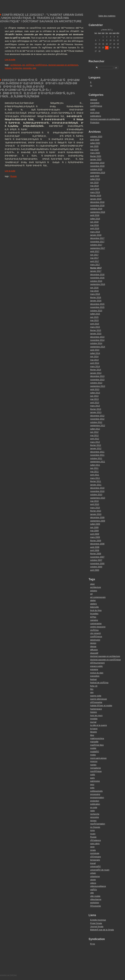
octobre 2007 (96, 560)
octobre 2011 (96, 458)
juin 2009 (94, 527)
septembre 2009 (98, 521)
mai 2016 (94, 291)
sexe (92, 847)
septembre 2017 (98, 248)
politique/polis (96, 791)
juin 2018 (94, 222)
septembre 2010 (98, 498)
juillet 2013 (95, 393)
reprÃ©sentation (98, 824)
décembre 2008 (97, 544)
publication (95, 804)
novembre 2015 (97, 307)
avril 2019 (95, 189)
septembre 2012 (98, 425)
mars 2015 (95, 327)
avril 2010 (95, 504)
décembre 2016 (97, 274)
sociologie (95, 853)
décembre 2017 (97, 238)
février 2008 (96, 554)
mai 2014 (94, 360)
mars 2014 (95, 366)
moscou (94, 761)
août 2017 (95, 251)
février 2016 (96, 297)
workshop (95, 903)
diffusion (94, 650)
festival (93, 679)
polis (92, 788)
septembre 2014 (98, 347)
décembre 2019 (97, 163)
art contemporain (98, 597)
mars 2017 (95, 265)
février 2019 (96, 196)
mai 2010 (94, 501)
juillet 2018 (95, 219)
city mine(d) (96, 633)
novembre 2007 (97, 557)
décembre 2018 (97, 202)
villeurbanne (96, 899)
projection (95, 801)
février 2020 (96, 156)
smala (93, 850)
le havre (94, 729)
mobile (93, 748)
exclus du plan (97, 673)
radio (92, 811)
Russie (14, 176)
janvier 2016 (96, 301)
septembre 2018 (98, 212)
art (23, 65)
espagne (94, 669)
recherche (17, 68)
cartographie (96, 624)
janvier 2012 (96, 448)
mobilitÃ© (95, 752)
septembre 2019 (98, 173)
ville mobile (95, 896)
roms (92, 830)
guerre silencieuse (99, 699)
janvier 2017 (96, 271)
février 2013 (96, 409)
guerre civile (96, 696)
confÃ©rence (41, 65)
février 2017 (96, 268)
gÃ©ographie (96, 702)
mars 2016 (95, 294)
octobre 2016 (96, 281)
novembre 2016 (97, 278)
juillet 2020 (95, 143)
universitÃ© (96, 866)
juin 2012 (94, 432)
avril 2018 (95, 228)
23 (107, 48)
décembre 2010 (97, 488)
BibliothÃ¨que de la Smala (102, 930)
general (94, 100)
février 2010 (96, 511)
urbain (93, 873)
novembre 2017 (97, 242)
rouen (93, 834)
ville (34, 68)
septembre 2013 (98, 386)
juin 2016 (94, 288)
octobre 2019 (96, 169)
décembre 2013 (97, 376)
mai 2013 (94, 399)
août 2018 (95, 215)
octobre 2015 (96, 311)
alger (92, 584)
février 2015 (96, 330)
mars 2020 (95, 153)
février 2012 (96, 445)
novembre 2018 (97, 205)
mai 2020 (94, 150)
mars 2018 (95, 232)
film (92, 689)
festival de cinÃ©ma (99, 683)
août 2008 (95, 547)
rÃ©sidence (96, 840)
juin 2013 (94, 396)
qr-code (94, 807)
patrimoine (95, 781)
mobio (93, 755)
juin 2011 (94, 468)
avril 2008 (95, 550)
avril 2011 (95, 475)
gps (92, 692)
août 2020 (95, 140)
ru (91, 85)
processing (95, 794)
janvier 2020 (96, 159)
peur (92, 784)
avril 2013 (95, 403)
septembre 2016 (98, 284)
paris (92, 778)
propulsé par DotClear (8, 975)
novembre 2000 (97, 563)
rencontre (27, 68)
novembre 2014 (97, 340)
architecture (16, 65)
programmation (97, 797)
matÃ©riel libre (97, 745)
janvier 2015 (96, 334)
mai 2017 (94, 258)
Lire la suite (10, 59)
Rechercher (97, 61)
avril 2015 (95, 324)
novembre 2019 (97, 166)
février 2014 (96, 370)
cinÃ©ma (30, 65)
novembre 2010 (97, 491)
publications (96, 116)
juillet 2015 (95, 314)
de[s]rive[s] (95, 640)
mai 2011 (94, 472)
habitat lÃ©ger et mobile (101, 706)
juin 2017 (94, 255)
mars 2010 (95, 508)
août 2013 (95, 389)
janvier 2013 (96, 412)
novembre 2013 (97, 380)
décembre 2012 (97, 416)
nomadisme (96, 768)
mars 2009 (95, 537)
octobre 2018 (96, 209)
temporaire (95, 860)
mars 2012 (95, 442)
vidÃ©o (94, 890)
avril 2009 (95, 534)
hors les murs (96, 715)
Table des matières (107, 16)
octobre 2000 (96, 567)
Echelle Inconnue (98, 920)
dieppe (93, 646)
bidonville (94, 607)
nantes (93, 765)
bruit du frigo (96, 610)
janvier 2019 (96, 199)
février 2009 (96, 541)
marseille (94, 742)
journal (93, 722)
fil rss (93, 944)
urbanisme (95, 876)
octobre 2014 (96, 343)
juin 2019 (94, 183)
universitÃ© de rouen (100, 870)
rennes (93, 821)
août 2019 (95, 176)
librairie (94, 732)
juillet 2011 (95, 465)
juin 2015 (94, 317)
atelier (93, 600)
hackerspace (96, 709)
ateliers (94, 604)
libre (92, 735)
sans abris (95, 844)
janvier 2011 (96, 485)
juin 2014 (94, 356)
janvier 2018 (96, 235)
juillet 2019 (95, 179)
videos (93, 883)
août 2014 (95, 350)
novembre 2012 (97, 419)
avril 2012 (95, 439)
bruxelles (94, 614)
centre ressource (98, 627)
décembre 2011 (97, 452)
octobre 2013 (96, 383)
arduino (94, 591)
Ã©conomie (96, 906)
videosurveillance (98, 886)
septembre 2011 (98, 462)
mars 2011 (95, 478)
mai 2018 (94, 225)
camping (94, 620)
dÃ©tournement (97, 663)
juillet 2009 (95, 524)
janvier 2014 (96, 373)
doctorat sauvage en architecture (63, 65)
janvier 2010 (96, 514)
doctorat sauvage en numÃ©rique (106, 660)
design (93, 643)
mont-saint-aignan (98, 758)
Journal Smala (97, 926)
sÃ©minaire (96, 857)
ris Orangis (95, 827)
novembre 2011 (97, 455)
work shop (95, 113)
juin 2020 (94, 146)
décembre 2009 (97, 517)
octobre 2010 (96, 494)
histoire (8, 68)
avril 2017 (95, 261)
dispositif (94, 653)
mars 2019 (95, 192)
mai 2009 (94, 531)
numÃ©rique (96, 771)
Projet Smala (96, 923)
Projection (95, 123)
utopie (93, 880)
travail (93, 863)
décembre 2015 (97, 304)
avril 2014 (95, 363)
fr (91, 82)
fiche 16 (94, 686)
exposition (95, 103)
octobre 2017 (96, 245)
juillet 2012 (95, 429)
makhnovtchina (97, 738)
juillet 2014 (95, 353)
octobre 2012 (96, 422)
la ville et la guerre (99, 725)
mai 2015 (94, 320)
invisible (94, 719)
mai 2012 (94, 435)
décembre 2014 (97, 337)
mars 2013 (95, 406)
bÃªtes (93, 617)
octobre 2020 (96, 136)
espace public (96, 666)
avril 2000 (95, 570)
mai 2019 (94, 186)
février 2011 (96, 481)
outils (93, 109)
